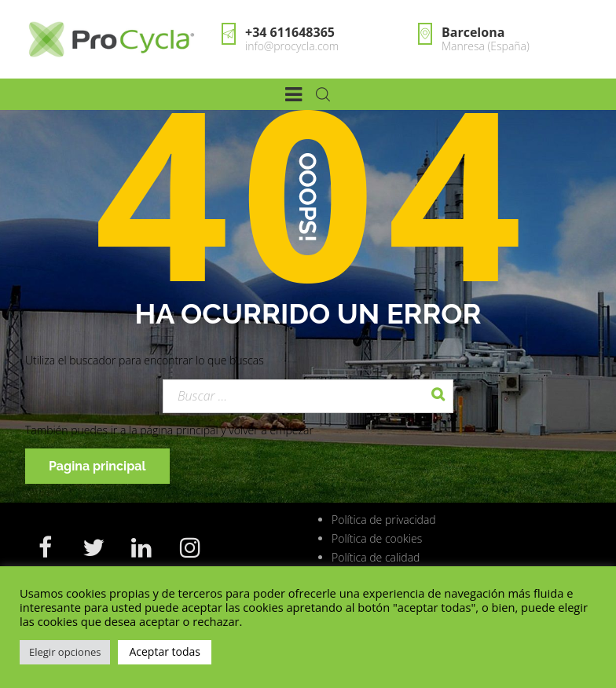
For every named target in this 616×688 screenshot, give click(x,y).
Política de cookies (377, 538)
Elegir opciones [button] (65, 652)
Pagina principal (97, 466)
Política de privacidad (384, 520)
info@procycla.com (292, 46)
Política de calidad (376, 557)
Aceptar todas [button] (165, 651)
